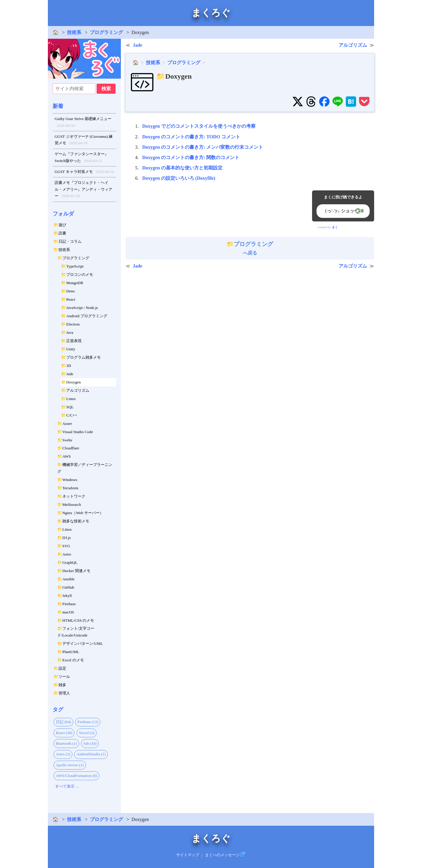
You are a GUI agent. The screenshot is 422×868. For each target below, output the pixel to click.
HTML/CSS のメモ (78, 620)
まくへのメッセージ (222, 855)
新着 (58, 106)
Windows (70, 480)
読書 (62, 233)
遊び (62, 225)
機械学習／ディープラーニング (85, 468)
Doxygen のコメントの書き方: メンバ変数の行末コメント (203, 147)
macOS (68, 612)
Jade (70, 374)
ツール (64, 677)
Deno (70, 291)
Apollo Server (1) (70, 765)
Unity (71, 349)
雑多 (62, 685)
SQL (70, 407)
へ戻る (250, 248)
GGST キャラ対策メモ (84, 172)
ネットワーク (74, 496)
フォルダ (63, 214)
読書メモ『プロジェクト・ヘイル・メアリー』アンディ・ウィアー (83, 190)
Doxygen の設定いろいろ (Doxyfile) (179, 178)
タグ (58, 710)
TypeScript (75, 266)
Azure (67, 424)
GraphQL (70, 562)
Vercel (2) (86, 733)
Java (70, 332)
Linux (71, 399)
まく (335, 227)
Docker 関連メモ (76, 571)
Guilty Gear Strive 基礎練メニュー (83, 123)
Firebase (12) (88, 722)
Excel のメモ (73, 660)
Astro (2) (63, 754)
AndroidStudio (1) (91, 754)
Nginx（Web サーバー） (83, 513)
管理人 (64, 693)
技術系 (74, 32)
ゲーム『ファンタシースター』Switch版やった (82, 158)
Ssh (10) (90, 743)
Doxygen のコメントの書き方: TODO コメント (191, 137)
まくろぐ (211, 13)
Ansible (68, 579)
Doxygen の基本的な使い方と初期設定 (182, 168)
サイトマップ (188, 855)
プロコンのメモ (80, 275)
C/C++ (72, 415)
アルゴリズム (78, 390)
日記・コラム (70, 241)
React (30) (64, 733)
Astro (67, 554)
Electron (73, 324)
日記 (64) (64, 722)
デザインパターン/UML (83, 643)
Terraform (70, 488)
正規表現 (74, 341)
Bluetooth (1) (66, 743)
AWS (67, 456)
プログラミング (106, 32)
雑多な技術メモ (76, 521)
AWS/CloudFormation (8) (76, 776)
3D (69, 366)
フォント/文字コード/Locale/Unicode (76, 632)
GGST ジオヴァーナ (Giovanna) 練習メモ (84, 140)
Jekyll (67, 596)
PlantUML (71, 652)
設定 (62, 668)
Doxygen (73, 382)
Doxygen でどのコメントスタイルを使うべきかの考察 (199, 126)
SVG (66, 546)
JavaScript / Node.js (82, 308)
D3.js (67, 538)
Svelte (67, 440)
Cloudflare (71, 448)
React (71, 299)
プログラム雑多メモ (83, 357)
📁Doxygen (174, 76)
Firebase (69, 604)
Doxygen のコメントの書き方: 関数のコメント (191, 157)
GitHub (68, 587)
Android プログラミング (87, 316)
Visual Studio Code (78, 432)
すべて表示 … (67, 786)
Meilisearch (72, 505)
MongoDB (75, 283)
